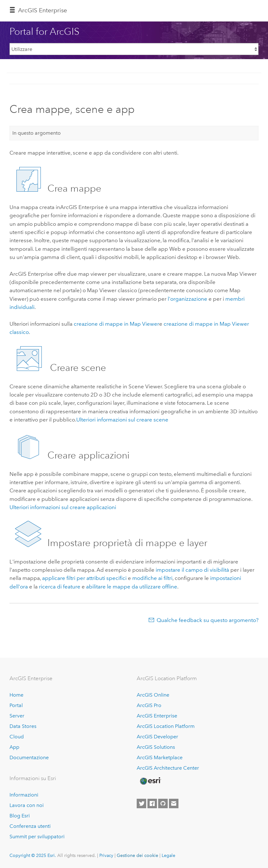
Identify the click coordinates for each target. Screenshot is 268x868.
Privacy (106, 855)
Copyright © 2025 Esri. (33, 855)
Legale (168, 855)
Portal (16, 705)
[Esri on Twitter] (141, 803)
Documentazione (29, 757)
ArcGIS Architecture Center (168, 768)
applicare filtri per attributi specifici (84, 578)
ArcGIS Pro (149, 705)
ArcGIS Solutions (156, 747)
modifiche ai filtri (152, 578)
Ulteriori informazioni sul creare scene (122, 420)
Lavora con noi (27, 805)
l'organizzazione (187, 299)
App (14, 747)
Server (17, 716)
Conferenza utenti (30, 826)
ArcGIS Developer (157, 737)
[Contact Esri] (174, 803)
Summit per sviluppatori (37, 837)
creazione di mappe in (116, 324)
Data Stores (23, 726)
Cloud (17, 737)
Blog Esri (20, 816)
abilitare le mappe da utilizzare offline (132, 587)
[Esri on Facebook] (152, 803)
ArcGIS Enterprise (43, 10)
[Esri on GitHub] (163, 803)
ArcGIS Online (153, 695)
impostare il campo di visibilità (192, 570)
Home (16, 695)
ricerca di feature (60, 587)
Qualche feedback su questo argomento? (208, 620)
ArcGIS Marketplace (160, 757)
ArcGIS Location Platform (166, 726)
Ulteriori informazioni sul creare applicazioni (63, 507)
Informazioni (24, 795)
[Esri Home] (150, 781)
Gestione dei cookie (137, 855)
